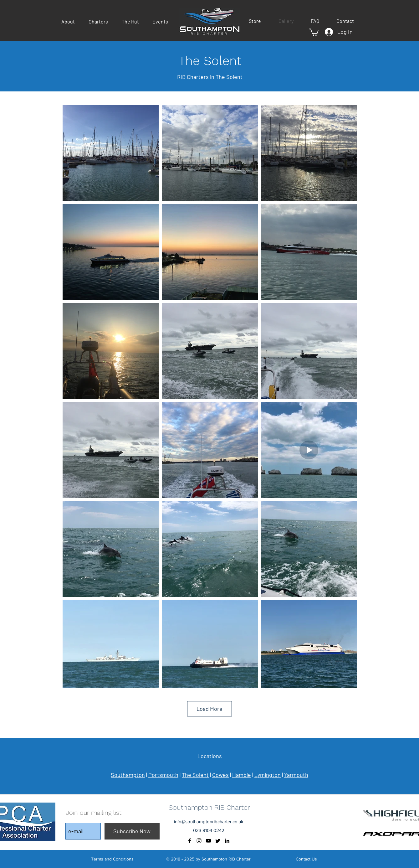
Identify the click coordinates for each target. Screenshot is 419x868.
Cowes (220, 775)
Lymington (268, 775)
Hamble (242, 775)
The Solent (195, 775)
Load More (210, 709)
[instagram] (199, 841)
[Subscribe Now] (132, 831)
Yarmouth (296, 775)
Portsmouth (163, 775)
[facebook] (190, 841)
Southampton (128, 775)
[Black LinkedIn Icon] (227, 841)
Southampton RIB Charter (209, 807)
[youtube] (208, 841)
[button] (70, 22)
